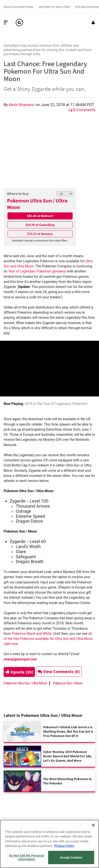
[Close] (93, 825)
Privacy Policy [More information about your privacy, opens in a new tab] (64, 846)
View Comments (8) (59, 671)
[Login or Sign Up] (93, 23)
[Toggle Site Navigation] (6, 23)
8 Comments (82, 110)
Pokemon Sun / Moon (68, 683)
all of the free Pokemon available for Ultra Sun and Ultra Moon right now (48, 639)
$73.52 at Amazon (40, 234)
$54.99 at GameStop (40, 225)
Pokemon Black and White (32, 634)
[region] (49, 844)
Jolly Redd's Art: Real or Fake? (54, 7)
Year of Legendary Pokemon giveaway (37, 271)
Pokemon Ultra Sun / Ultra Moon (37, 204)
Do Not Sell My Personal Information (27, 857)
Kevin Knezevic (22, 105)
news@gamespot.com (20, 659)
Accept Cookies (71, 857)
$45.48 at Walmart (40, 216)
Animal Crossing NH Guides (19, 7)
